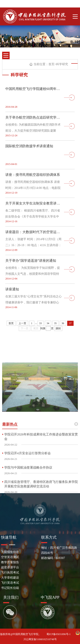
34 (48, 323)
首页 (51, 64)
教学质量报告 (10, 562)
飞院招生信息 (10, 552)
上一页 (22, 323)
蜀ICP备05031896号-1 (59, 634)
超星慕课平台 (10, 567)
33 (41, 323)
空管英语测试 (10, 557)
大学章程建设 (10, 578)
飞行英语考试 (10, 583)
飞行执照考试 (10, 573)
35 (55, 323)
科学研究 (62, 64)
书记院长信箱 (10, 588)
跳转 (58, 328)
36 (63, 323)
